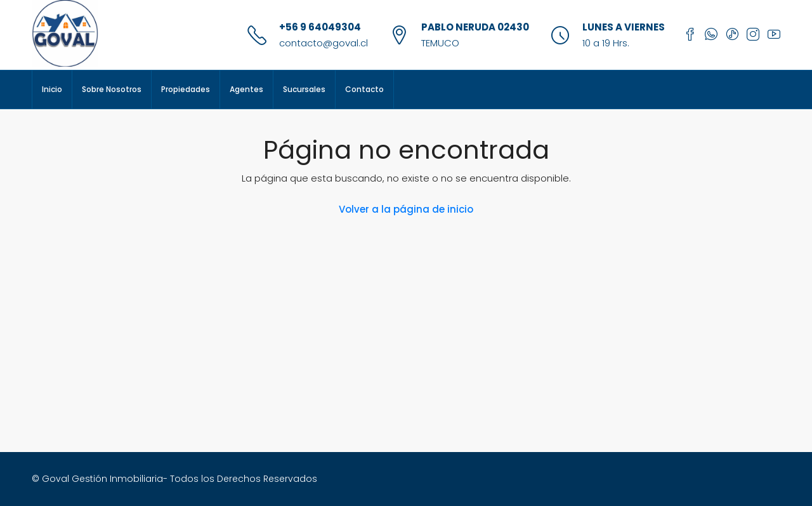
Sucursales (304, 89)
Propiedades (186, 89)
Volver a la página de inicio (406, 209)
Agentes (246, 89)
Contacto (364, 89)
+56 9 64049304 (320, 27)
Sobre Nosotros (112, 89)
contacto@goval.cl (324, 43)
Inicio (52, 89)
